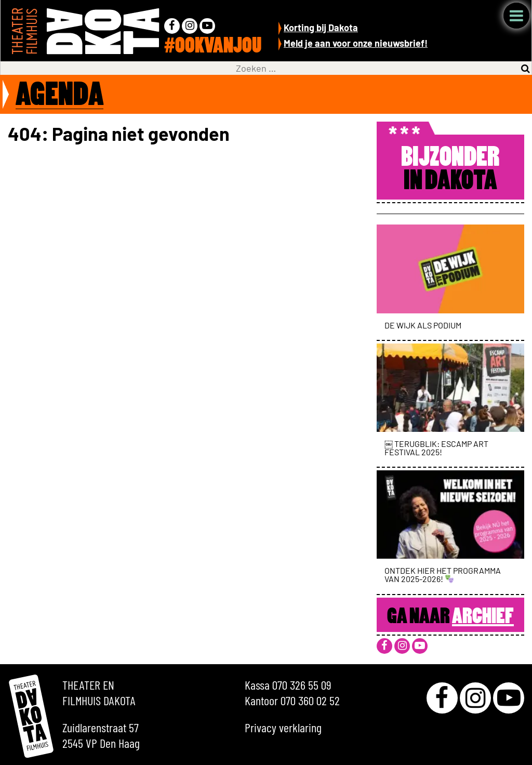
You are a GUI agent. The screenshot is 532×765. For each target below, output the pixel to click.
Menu (516, 16)
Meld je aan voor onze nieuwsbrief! (356, 43)
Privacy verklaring (283, 727)
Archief (483, 617)
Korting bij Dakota (321, 28)
